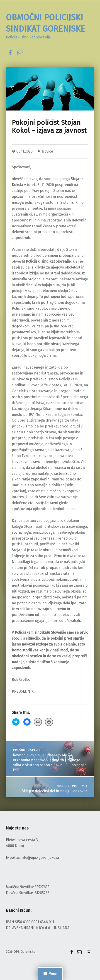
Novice (47, 151)
